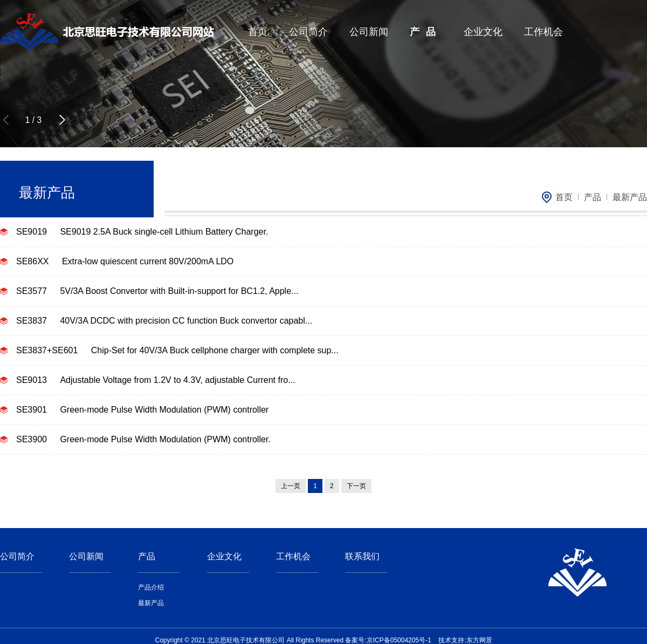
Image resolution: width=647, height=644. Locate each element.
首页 (258, 32)
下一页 (356, 486)
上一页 (291, 486)
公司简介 (308, 32)
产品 (426, 32)
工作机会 (543, 32)
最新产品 (630, 197)
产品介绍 (151, 587)
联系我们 (362, 556)
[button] (62, 120)
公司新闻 (369, 32)
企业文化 (483, 32)
